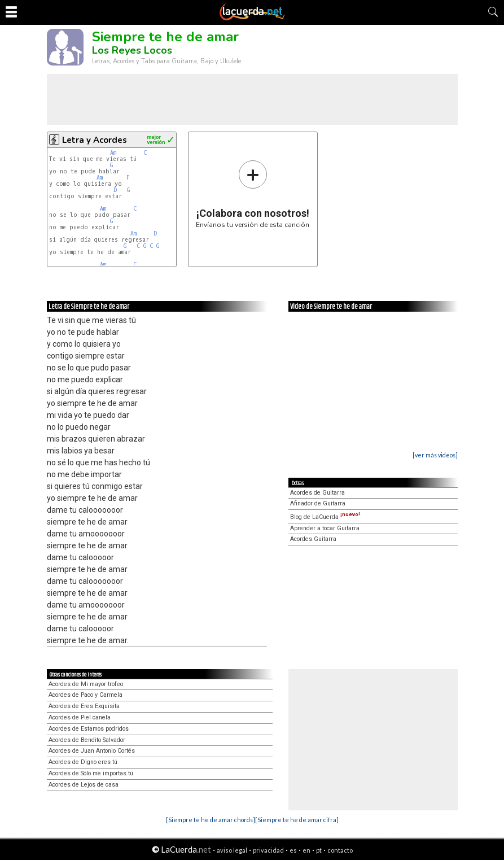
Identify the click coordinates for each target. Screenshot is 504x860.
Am (113, 153)
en (306, 850)
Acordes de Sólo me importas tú (91, 773)
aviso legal (232, 850)
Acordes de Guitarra (317, 493)
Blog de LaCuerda (325, 517)
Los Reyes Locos (132, 50)
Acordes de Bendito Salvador (87, 740)
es (293, 850)
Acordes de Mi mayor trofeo (86, 684)
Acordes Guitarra (313, 539)
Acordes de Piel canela (80, 717)
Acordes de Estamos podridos (89, 729)
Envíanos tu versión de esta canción (253, 194)
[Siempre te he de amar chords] (211, 820)
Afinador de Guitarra (318, 503)
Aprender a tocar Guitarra (325, 528)
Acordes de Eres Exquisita (84, 706)
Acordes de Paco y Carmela (86, 695)
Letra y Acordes (95, 140)
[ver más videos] (435, 455)
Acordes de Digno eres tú (83, 762)
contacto (340, 850)
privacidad (268, 850)
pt (319, 850)
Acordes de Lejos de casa (84, 785)
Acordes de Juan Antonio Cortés (92, 751)
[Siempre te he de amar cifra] (297, 820)
